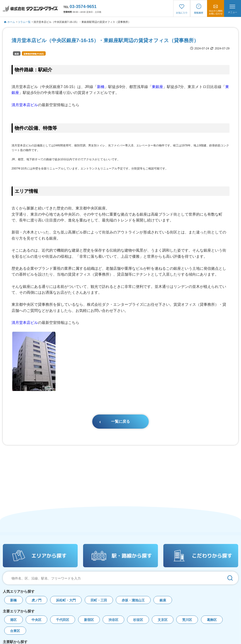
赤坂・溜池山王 (133, 600)
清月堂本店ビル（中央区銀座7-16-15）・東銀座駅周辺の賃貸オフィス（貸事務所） (82, 22)
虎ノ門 (36, 600)
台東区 (15, 631)
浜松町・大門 (66, 600)
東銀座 (157, 87)
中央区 (36, 620)
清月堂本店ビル (25, 105)
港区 (13, 620)
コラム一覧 (24, 22)
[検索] (230, 578)
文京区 (163, 620)
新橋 (101, 87)
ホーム (10, 22)
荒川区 (187, 620)
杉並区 (138, 620)
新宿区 (89, 620)
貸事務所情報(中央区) (34, 54)
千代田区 (63, 620)
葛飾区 (212, 620)
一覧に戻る (120, 421)
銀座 (17, 54)
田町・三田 (99, 600)
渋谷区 (113, 620)
